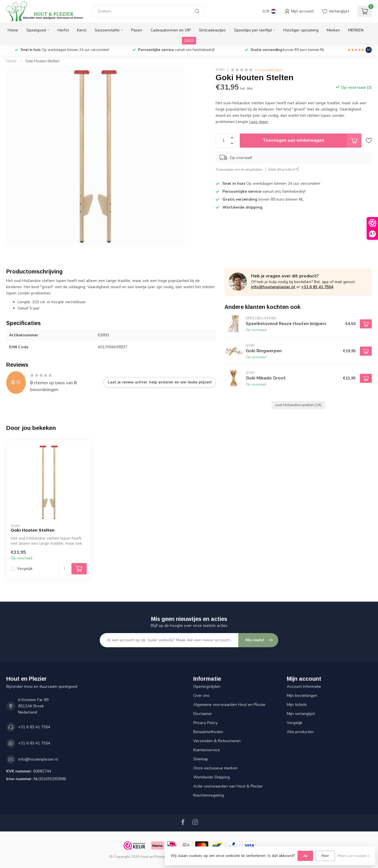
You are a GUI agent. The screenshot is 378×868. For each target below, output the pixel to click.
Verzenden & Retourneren (217, 741)
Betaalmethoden (208, 732)
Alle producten (300, 732)
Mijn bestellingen (302, 696)
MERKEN (356, 30)
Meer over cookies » (353, 856)
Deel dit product (284, 169)
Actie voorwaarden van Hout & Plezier (228, 786)
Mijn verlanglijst (301, 714)
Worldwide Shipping (212, 777)
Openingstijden (207, 686)
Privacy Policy (205, 723)
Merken (333, 30)
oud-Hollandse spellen (298, 405)
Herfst (63, 30)
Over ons (201, 696)
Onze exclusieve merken (215, 768)
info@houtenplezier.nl (273, 287)
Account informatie (304, 686)
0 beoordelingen (268, 70)
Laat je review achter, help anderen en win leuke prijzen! (160, 382)
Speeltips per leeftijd (253, 30)
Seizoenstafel (107, 30)
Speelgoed (36, 30)
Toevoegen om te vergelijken (239, 169)
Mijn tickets (297, 705)
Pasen (137, 30)
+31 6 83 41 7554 (317, 287)
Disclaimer (203, 714)
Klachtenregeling (209, 795)
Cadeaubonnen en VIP (171, 30)
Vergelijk (25, 569)
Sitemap (201, 759)
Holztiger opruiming (301, 30)
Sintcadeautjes (212, 30)
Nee (325, 856)
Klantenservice (207, 750)
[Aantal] (64, 569)
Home (13, 30)
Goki (220, 70)
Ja (305, 856)
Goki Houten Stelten (42, 61)
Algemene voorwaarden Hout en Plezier (230, 705)
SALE (189, 41)
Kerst (82, 30)
